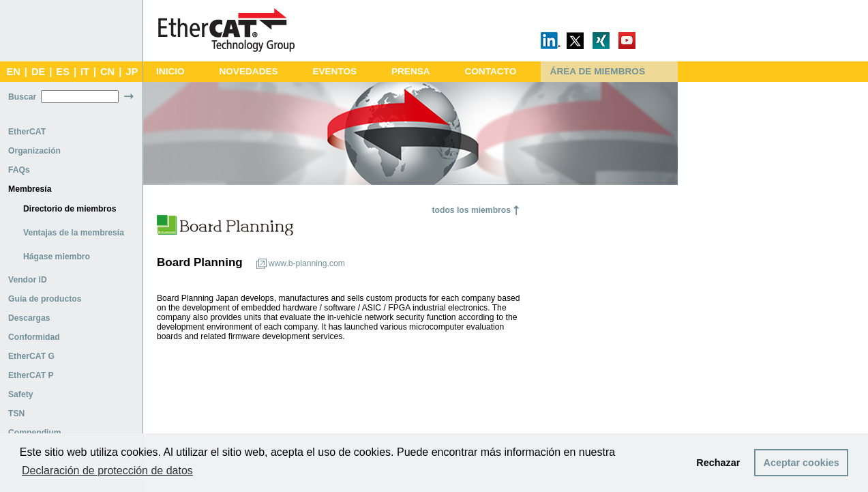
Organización (34, 151)
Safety (21, 394)
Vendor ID (28, 280)
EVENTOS (334, 71)
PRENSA (411, 71)
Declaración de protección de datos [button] (107, 471)
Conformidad (34, 337)
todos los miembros (471, 210)
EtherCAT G (31, 356)
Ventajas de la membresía (74, 233)
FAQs (19, 170)
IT (85, 72)
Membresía (30, 189)
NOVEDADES (248, 71)
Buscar (22, 97)
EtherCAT (27, 132)
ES (63, 72)
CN (107, 72)
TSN (16, 414)
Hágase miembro (57, 257)
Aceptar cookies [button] (802, 463)
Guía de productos (45, 299)
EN (13, 72)
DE (38, 72)
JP (132, 72)
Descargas (29, 318)
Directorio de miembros (70, 209)
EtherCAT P (31, 375)
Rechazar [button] (718, 463)
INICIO (170, 71)
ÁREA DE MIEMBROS (598, 71)
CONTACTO (490, 71)
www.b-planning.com (307, 263)
